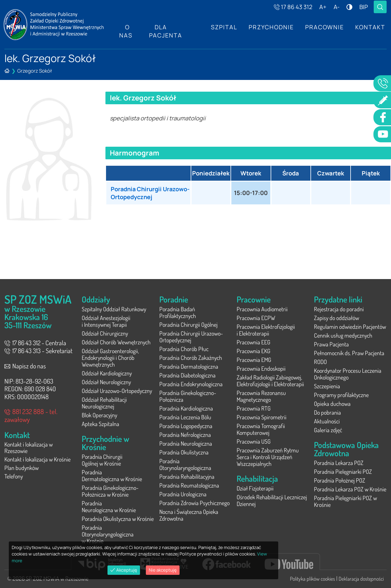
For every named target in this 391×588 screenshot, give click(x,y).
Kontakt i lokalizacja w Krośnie (37, 460)
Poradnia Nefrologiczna (185, 435)
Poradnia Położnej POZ (340, 480)
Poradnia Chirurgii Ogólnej (188, 324)
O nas (126, 31)
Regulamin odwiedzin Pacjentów (350, 327)
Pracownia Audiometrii (262, 309)
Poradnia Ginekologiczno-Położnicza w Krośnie (110, 491)
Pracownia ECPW (256, 318)
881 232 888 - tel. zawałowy (31, 415)
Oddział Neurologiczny (106, 382)
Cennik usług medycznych (343, 335)
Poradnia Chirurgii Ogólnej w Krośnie (102, 460)
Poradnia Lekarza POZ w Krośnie (350, 489)
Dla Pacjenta (165, 31)
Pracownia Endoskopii (261, 368)
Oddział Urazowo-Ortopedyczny (117, 391)
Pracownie (324, 27)
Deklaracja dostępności (361, 579)
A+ (323, 7)
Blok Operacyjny (99, 415)
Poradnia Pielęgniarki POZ (343, 471)
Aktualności (327, 421)
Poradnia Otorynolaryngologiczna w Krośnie (108, 534)
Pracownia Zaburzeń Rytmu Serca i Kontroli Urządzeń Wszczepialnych (268, 457)
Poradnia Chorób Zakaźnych (191, 358)
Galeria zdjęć (328, 430)
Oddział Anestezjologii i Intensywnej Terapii (106, 321)
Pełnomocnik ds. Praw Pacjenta (349, 353)
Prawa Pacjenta (331, 344)
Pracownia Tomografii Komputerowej (261, 429)
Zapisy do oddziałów (337, 318)
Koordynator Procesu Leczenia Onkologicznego (348, 374)
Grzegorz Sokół (35, 71)
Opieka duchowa (332, 404)
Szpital (223, 27)
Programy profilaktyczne (341, 395)
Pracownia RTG (254, 408)
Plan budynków (22, 469)
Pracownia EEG (253, 342)
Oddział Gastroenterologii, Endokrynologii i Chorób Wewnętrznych (110, 358)
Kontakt (370, 27)
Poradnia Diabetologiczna (187, 375)
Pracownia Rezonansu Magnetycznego (261, 396)
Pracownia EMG (254, 360)
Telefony (14, 478)
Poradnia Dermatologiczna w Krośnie (112, 475)
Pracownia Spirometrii (262, 417)
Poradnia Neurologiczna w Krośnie (109, 506)
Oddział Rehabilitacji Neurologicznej (104, 403)
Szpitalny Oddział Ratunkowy (114, 309)
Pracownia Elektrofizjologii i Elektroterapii (266, 330)
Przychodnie (271, 27)
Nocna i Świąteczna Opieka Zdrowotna (189, 515)
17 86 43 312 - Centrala (35, 343)
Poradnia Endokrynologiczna (191, 384)
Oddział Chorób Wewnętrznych (116, 342)
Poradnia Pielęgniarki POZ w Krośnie (345, 501)
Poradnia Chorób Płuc (184, 349)
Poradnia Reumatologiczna (189, 485)
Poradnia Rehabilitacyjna (187, 476)
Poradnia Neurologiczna (186, 443)
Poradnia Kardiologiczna (186, 408)
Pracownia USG (254, 441)
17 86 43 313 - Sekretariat (38, 351)
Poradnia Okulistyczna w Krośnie (118, 519)
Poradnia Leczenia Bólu (185, 417)
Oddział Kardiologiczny (107, 373)
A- (337, 7)
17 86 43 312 (293, 7)
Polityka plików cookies (313, 579)
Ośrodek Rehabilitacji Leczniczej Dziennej (272, 500)
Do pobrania (327, 412)
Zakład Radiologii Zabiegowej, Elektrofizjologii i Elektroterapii (270, 381)
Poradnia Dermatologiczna (189, 366)
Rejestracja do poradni (339, 309)
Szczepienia (327, 386)
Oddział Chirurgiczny (105, 333)
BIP (364, 7)
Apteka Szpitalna (100, 424)
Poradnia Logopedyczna (186, 426)
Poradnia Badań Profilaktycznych (178, 312)
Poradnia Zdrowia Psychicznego (194, 503)
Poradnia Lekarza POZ (339, 463)
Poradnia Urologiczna (183, 494)
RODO (320, 362)
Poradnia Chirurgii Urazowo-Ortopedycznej (145, 193)
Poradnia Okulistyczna (184, 452)
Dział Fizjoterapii (255, 488)
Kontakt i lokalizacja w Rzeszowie (29, 448)
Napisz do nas (25, 366)
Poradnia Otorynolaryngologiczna (185, 464)
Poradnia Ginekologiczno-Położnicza (188, 396)
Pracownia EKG (253, 351)
